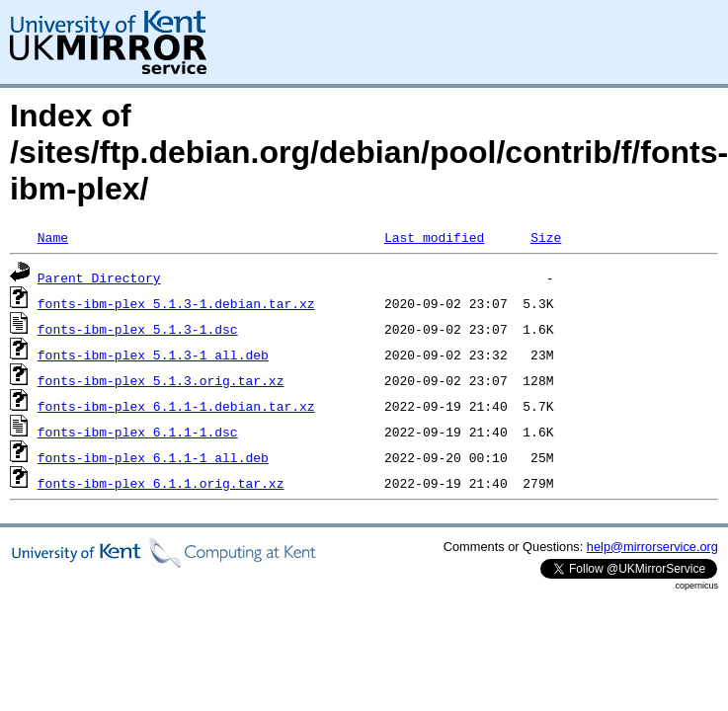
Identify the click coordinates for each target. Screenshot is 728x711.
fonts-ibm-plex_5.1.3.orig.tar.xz (161, 380)
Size (546, 237)
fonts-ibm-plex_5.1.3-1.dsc (138, 329)
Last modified (434, 237)
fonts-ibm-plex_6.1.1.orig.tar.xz (161, 483)
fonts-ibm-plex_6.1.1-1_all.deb (153, 457)
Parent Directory (99, 277)
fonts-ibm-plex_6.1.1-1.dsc (138, 432)
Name (53, 237)
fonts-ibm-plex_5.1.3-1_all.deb (153, 355)
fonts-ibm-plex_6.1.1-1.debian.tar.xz (176, 406)
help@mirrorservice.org (652, 547)
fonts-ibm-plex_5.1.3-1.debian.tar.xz (176, 303)
